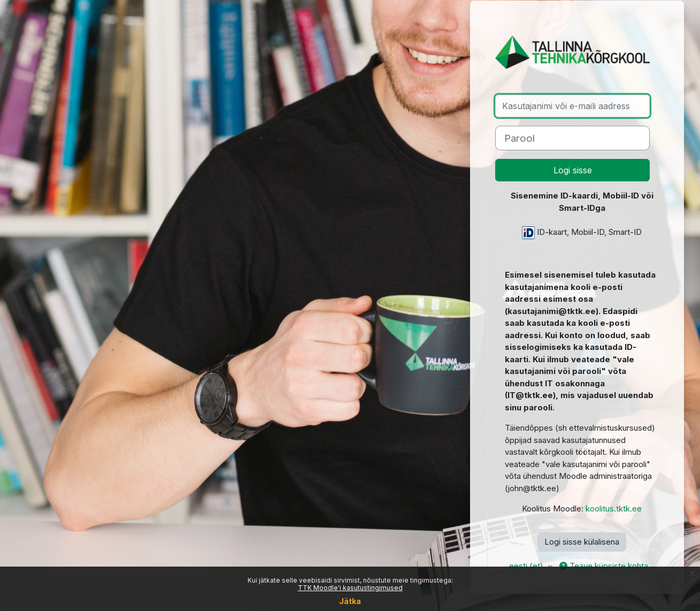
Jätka (350, 601)
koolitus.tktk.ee (614, 509)
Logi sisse (573, 170)
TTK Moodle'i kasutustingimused (350, 588)
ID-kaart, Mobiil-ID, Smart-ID (582, 233)
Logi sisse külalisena (582, 542)
